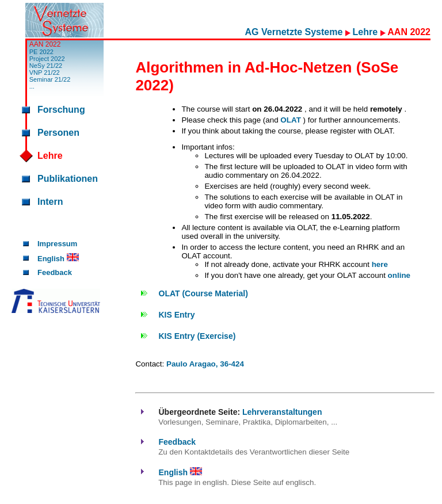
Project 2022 (47, 59)
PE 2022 (41, 52)
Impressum (57, 244)
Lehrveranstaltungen (282, 412)
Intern (50, 202)
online (399, 275)
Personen (58, 133)
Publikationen (68, 179)
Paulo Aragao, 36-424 (205, 364)
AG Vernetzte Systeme (295, 32)
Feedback (55, 272)
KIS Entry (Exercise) (197, 336)
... (32, 86)
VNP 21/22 (45, 72)
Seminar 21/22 (50, 79)
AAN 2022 (45, 44)
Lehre (367, 32)
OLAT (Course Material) (203, 293)
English (58, 259)
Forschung (61, 110)
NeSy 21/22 (46, 66)
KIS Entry (177, 315)
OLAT (292, 120)
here (380, 264)
